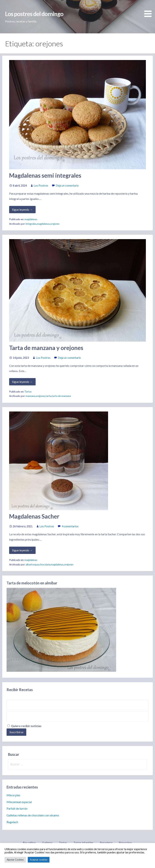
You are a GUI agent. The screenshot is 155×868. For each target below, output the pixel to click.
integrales (31, 224)
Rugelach (12, 822)
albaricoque (32, 565)
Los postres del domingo (34, 14)
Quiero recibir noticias (24, 726)
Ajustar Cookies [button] (15, 860)
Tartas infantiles (83, 843)
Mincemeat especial (19, 802)
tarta (48, 396)
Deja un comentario (67, 186)
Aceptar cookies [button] (39, 860)
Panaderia (106, 843)
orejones (55, 224)
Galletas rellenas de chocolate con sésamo (33, 815)
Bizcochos (125, 843)
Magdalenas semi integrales (45, 175)
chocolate (45, 565)
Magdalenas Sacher (34, 516)
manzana (30, 396)
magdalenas (31, 219)
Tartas (28, 392)
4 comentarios (70, 526)
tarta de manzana (61, 396)
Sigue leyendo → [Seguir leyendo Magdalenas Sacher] (22, 550)
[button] (149, 9)
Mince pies (13, 795)
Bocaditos (29, 843)
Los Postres (41, 186)
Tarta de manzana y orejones (46, 348)
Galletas (47, 843)
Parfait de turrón (17, 808)
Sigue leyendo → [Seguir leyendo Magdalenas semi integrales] (22, 209)
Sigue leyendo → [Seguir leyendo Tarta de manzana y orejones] (22, 382)
